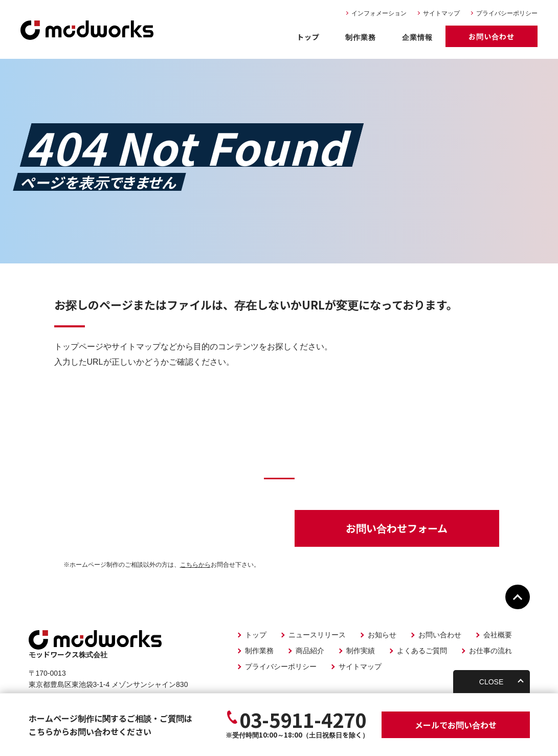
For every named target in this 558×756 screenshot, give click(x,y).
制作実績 (361, 651)
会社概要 (498, 635)
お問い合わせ (492, 36)
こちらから (195, 565)
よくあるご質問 (422, 651)
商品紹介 (310, 651)
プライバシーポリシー (507, 13)
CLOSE (491, 682)
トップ (308, 37)
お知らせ (382, 635)
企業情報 (417, 37)
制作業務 (361, 37)
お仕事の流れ (490, 651)
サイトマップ (441, 13)
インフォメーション (379, 13)
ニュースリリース (317, 635)
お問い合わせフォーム (397, 528)
